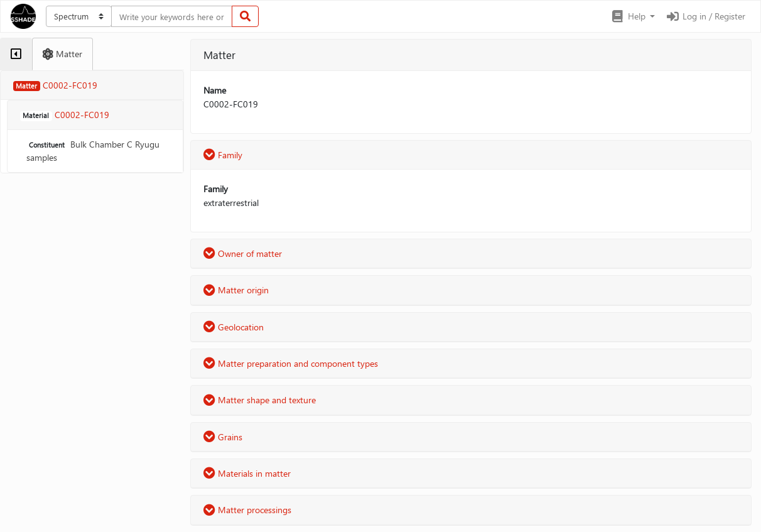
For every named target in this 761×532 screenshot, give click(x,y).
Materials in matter (247, 473)
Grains (223, 437)
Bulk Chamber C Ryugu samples (93, 151)
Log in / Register (705, 16)
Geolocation (234, 327)
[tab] (16, 54)
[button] (633, 16)
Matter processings (247, 510)
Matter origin (236, 290)
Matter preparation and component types (291, 363)
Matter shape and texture (260, 400)
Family (223, 155)
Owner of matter (243, 253)
